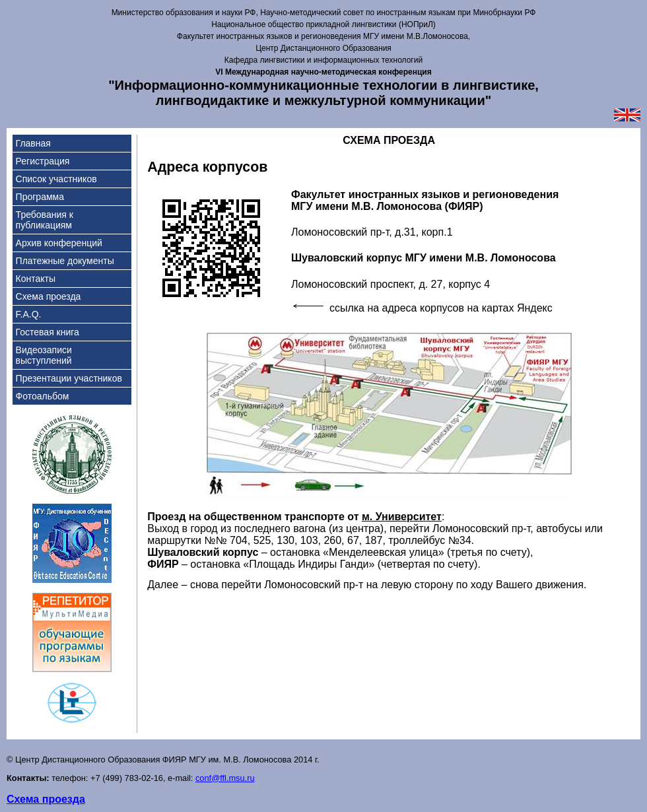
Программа (40, 197)
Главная (33, 143)
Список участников (56, 179)
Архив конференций (59, 243)
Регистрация (43, 161)
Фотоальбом (43, 396)
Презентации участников (69, 378)
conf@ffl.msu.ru (225, 778)
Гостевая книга (48, 332)
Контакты (36, 279)
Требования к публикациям (45, 220)
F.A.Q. (29, 314)
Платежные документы (65, 261)
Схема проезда (49, 296)
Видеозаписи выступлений (44, 355)
